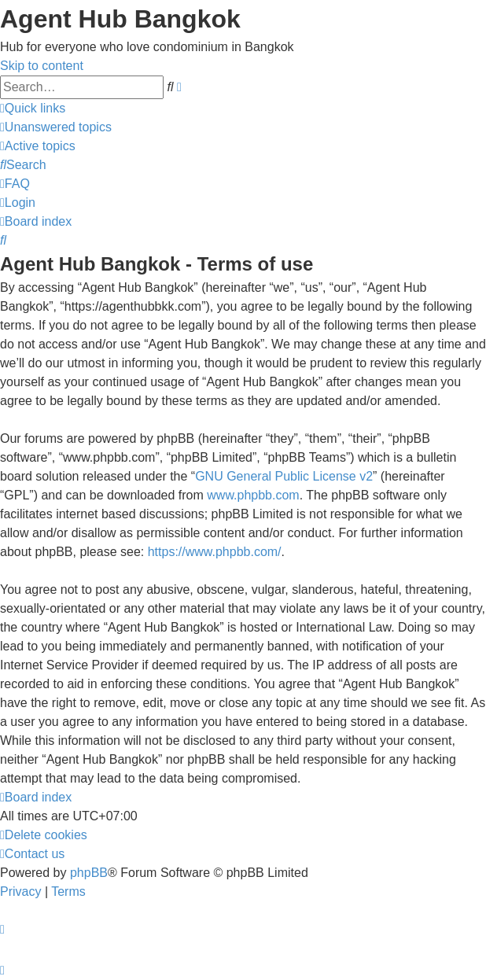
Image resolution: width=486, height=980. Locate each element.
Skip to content (42, 66)
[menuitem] (56, 127)
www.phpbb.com (253, 495)
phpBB (89, 873)
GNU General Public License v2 (284, 476)
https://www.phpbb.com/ (215, 552)
